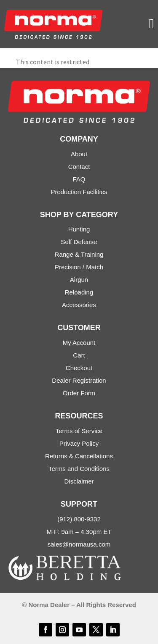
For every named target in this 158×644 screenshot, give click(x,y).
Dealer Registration (79, 380)
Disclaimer (79, 481)
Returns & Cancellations (79, 456)
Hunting (79, 229)
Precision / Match (79, 267)
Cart (79, 355)
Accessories (79, 305)
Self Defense (79, 242)
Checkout (79, 368)
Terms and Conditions (79, 469)
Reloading (79, 292)
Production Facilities (79, 192)
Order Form (79, 393)
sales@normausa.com (79, 544)
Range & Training (79, 254)
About (79, 154)
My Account (79, 343)
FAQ (79, 179)
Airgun (79, 280)
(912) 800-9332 (79, 519)
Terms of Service (79, 431)
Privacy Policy (79, 443)
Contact (79, 167)
